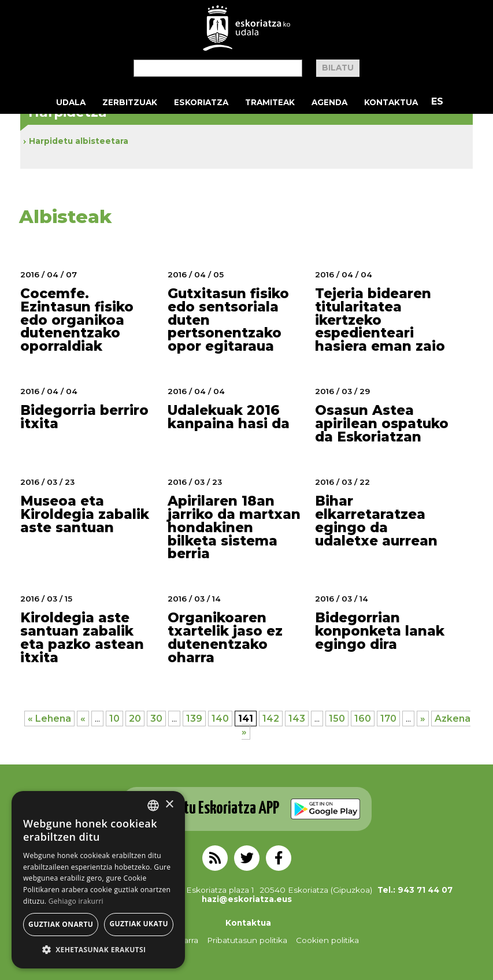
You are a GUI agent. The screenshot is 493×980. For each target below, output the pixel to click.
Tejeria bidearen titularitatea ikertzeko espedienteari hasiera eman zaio (380, 320)
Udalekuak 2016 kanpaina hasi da (229, 417)
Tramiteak (270, 102)
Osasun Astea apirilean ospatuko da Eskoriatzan (382, 424)
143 (297, 719)
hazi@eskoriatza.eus (247, 899)
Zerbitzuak (130, 102)
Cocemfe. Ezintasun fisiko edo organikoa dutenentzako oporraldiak (77, 320)
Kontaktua (391, 102)
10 (114, 719)
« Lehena (49, 719)
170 (388, 719)
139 (194, 719)
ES (437, 101)
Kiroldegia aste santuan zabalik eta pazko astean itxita (82, 638)
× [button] (169, 805)
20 (135, 719)
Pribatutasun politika (247, 940)
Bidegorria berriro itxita (84, 417)
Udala (71, 102)
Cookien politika (327, 940)
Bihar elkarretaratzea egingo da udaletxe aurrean (376, 521)
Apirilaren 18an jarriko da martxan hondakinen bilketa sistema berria (234, 528)
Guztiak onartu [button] (61, 924)
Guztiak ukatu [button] (139, 924)
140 (220, 719)
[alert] (98, 880)
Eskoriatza (201, 102)
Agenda (329, 102)
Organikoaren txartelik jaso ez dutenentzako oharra (225, 638)
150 (337, 719)
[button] (98, 950)
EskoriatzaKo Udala (247, 28)
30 (156, 719)
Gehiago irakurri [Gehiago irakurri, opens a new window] (76, 901)
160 (363, 719)
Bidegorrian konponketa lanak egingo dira (380, 631)
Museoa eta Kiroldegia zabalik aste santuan (85, 514)
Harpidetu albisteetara (79, 141)
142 (271, 719)
